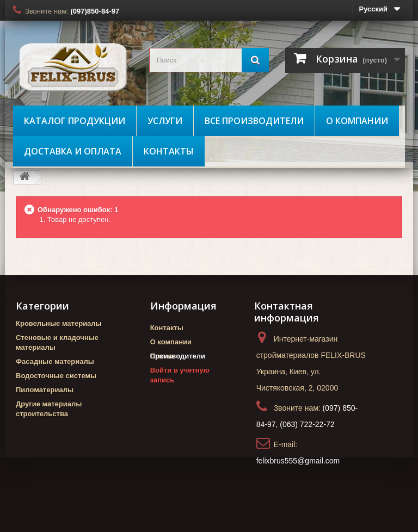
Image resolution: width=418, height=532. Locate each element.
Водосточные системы (56, 376)
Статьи (162, 356)
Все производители (254, 121)
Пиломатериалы (45, 390)
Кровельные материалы (59, 323)
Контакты (169, 151)
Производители (178, 375)
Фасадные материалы (55, 361)
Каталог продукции (75, 121)
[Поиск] (255, 60)
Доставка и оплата (73, 151)
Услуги (165, 121)
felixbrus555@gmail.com (298, 461)
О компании (357, 121)
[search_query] (209, 60)
